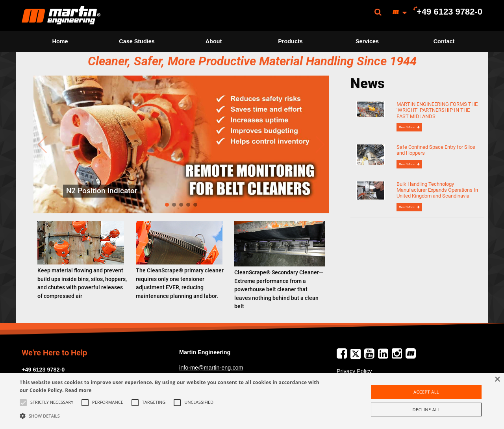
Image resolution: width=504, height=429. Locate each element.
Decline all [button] (426, 410)
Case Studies (137, 41)
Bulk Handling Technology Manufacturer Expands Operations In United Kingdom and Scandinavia (437, 190)
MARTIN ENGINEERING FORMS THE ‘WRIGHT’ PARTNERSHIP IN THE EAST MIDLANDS (437, 110)
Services (367, 41)
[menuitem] (61, 16)
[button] (171, 416)
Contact (444, 41)
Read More (407, 127)
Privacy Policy (354, 371)
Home (60, 41)
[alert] (252, 401)
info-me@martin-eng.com (211, 368)
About (214, 41)
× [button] (497, 380)
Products (290, 41)
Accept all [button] (426, 392)
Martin (61, 16)
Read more (78, 390)
